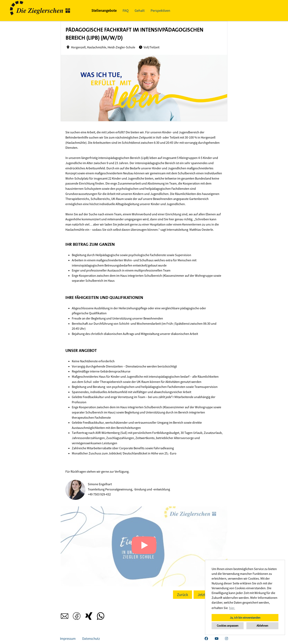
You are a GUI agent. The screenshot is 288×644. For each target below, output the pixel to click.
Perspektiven (160, 10)
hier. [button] (232, 608)
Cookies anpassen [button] (228, 626)
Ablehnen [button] (262, 626)
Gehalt (140, 10)
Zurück (182, 595)
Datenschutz (91, 639)
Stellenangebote (104, 10)
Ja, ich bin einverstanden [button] (245, 618)
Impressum (68, 639)
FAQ (126, 10)
